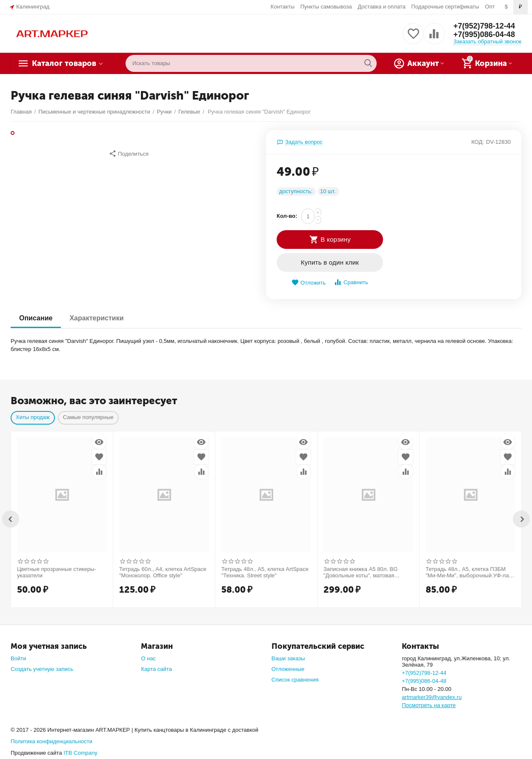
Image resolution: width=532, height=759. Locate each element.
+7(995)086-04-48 (484, 34)
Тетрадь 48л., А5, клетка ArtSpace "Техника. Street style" (265, 572)
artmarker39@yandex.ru (432, 697)
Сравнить (351, 282)
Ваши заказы (288, 658)
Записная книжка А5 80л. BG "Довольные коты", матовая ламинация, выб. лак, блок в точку (368, 573)
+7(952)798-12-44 (484, 26)
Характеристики (96, 318)
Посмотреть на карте (429, 705)
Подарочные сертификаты (445, 7)
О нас (148, 658)
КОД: (478, 142)
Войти (18, 658)
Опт (490, 7)
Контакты (283, 7)
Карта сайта (156, 669)
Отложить (309, 283)
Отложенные (288, 669)
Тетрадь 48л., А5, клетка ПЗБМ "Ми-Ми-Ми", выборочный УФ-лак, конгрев (469, 573)
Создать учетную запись (42, 669)
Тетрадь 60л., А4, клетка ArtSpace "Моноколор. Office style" (163, 572)
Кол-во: (287, 216)
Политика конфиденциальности (51, 741)
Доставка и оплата (381, 7)
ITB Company (80, 753)
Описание (36, 318)
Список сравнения (295, 680)
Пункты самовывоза (326, 7)
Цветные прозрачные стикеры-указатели (57, 572)
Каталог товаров (64, 63)
